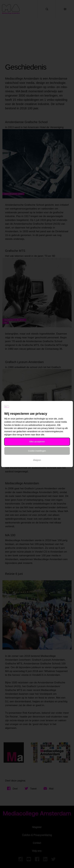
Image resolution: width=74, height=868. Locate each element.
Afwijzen (37, 460)
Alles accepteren (37, 442)
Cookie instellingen (37, 451)
